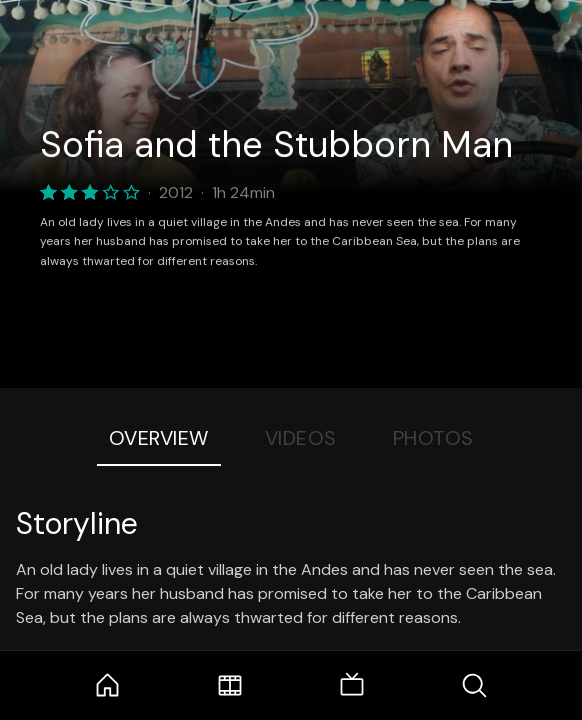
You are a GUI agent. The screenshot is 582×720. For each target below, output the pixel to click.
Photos (433, 438)
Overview (159, 438)
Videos (301, 438)
